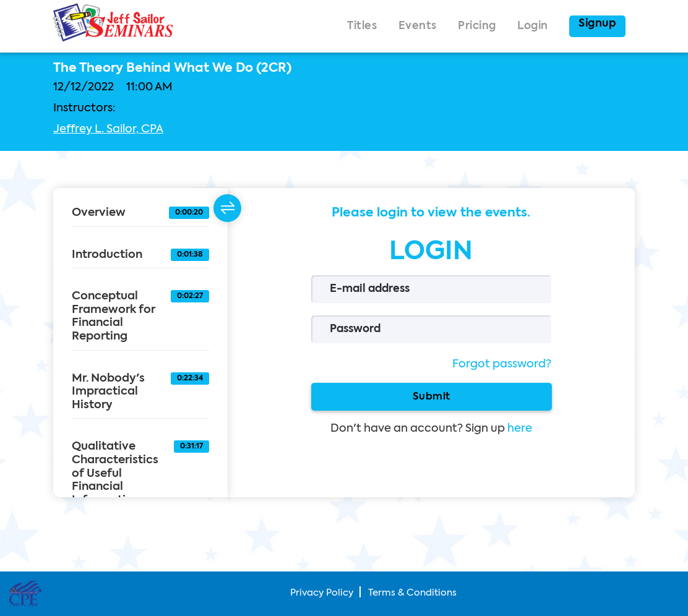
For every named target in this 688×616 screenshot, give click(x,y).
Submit (431, 396)
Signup (597, 24)
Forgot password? (502, 364)
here (520, 429)
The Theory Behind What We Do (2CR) (172, 69)
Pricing (477, 26)
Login (533, 26)
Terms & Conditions (412, 593)
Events (418, 26)
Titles (362, 26)
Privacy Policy (322, 593)
